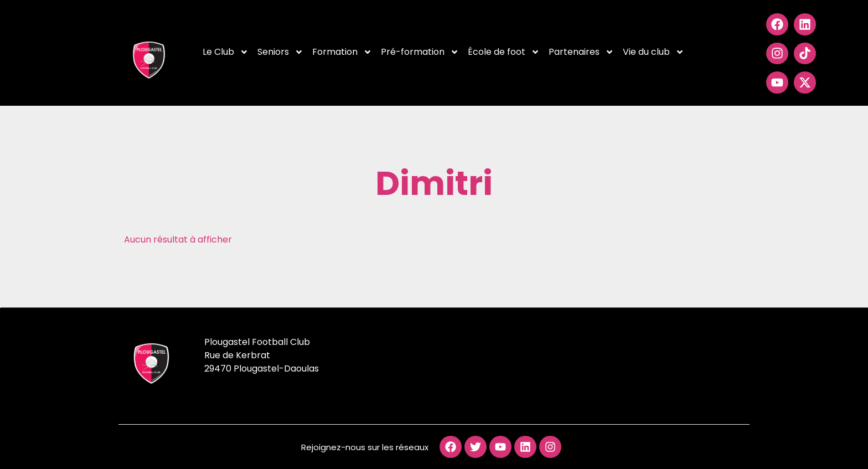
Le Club (226, 52)
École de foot (504, 52)
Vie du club (653, 52)
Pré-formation (420, 52)
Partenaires (581, 52)
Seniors (280, 52)
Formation (342, 52)
